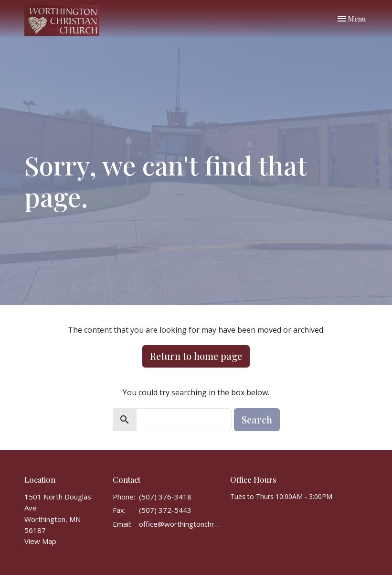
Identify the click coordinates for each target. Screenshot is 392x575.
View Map (40, 541)
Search (257, 419)
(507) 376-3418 (165, 497)
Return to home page (196, 356)
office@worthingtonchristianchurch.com (180, 524)
